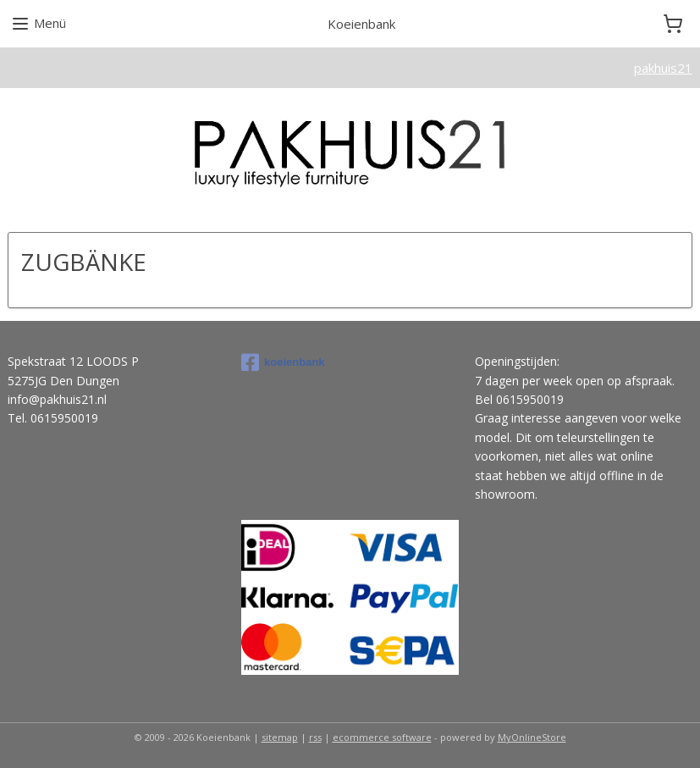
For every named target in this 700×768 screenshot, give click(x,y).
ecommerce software (382, 737)
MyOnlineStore (532, 737)
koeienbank (283, 362)
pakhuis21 (663, 68)
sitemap (280, 737)
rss (315, 737)
